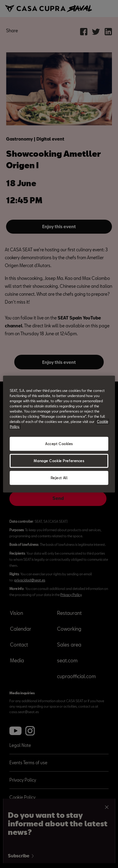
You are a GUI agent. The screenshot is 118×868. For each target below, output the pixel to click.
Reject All (59, 478)
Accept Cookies (59, 444)
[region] (59, 434)
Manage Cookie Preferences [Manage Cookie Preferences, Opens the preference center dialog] (59, 461)
